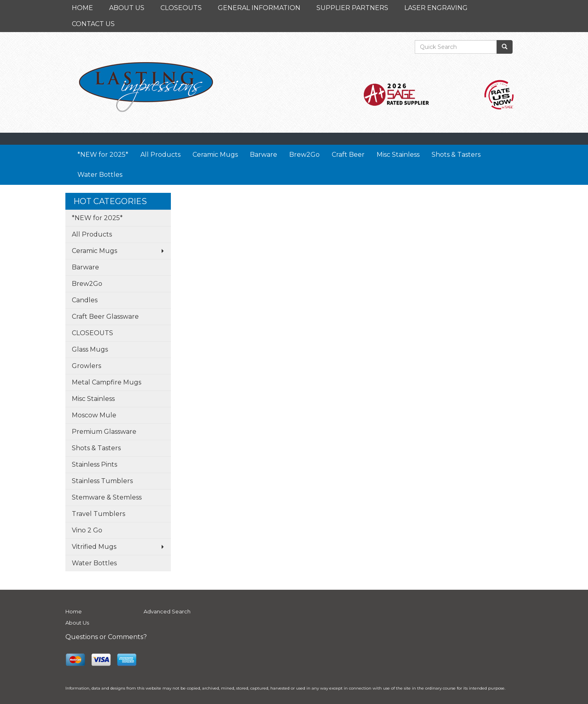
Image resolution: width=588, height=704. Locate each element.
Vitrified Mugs (94, 547)
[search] (505, 47)
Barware (264, 155)
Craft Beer (348, 155)
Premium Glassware (104, 432)
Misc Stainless (398, 155)
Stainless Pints (94, 464)
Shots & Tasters (456, 155)
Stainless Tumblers (102, 481)
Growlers (86, 366)
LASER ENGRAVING (436, 8)
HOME (82, 8)
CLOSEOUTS (181, 8)
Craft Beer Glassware (105, 317)
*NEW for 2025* (103, 155)
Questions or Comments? (106, 637)
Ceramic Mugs (215, 155)
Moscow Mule (94, 415)
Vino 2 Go (87, 530)
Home (74, 611)
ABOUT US (127, 8)
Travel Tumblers (98, 514)
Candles (85, 300)
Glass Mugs (90, 349)
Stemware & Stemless (107, 497)
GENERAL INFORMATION (259, 8)
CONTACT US (93, 24)
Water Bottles (100, 175)
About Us (77, 623)
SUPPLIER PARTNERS (352, 8)
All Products (160, 155)
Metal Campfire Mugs (106, 382)
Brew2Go (304, 155)
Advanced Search (167, 611)
